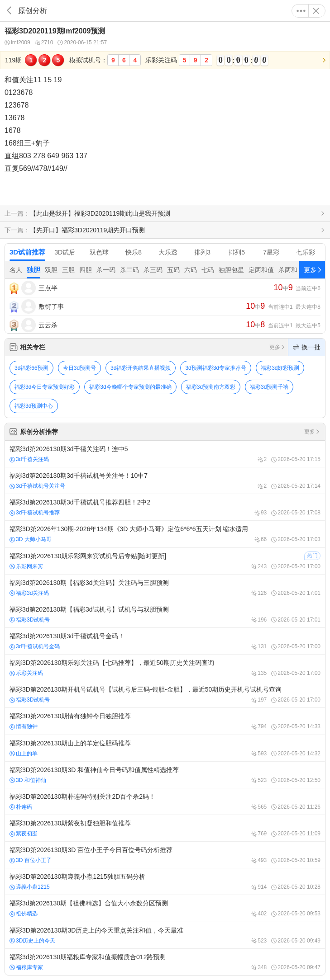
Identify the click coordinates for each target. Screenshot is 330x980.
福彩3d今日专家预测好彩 (45, 387)
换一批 (307, 347)
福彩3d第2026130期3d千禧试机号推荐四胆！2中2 (165, 507)
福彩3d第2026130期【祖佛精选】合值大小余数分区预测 (165, 908)
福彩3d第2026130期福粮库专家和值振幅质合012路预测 (165, 962)
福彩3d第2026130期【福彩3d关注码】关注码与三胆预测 (165, 588)
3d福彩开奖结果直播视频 (141, 368)
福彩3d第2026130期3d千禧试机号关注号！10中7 (165, 481)
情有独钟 (24, 726)
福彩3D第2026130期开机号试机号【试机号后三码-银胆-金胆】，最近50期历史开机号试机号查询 (165, 694)
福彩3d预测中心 (34, 406)
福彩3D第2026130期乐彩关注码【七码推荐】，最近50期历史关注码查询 (165, 668)
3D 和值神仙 (28, 780)
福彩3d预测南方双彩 (211, 387)
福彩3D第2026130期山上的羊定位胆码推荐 (165, 748)
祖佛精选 (24, 914)
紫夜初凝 (24, 834)
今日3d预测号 (79, 368)
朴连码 (21, 807)
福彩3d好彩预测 (280, 368)
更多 (301, 11)
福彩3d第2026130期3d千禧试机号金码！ (165, 641)
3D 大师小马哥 (31, 539)
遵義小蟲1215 (30, 887)
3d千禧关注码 (29, 459)
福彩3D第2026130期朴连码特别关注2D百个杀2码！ (165, 801)
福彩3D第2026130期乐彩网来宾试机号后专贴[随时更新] (165, 561)
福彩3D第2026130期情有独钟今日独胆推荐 (165, 721)
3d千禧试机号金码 (35, 646)
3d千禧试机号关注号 (37, 486)
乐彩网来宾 (26, 566)
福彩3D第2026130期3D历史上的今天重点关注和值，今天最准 (165, 935)
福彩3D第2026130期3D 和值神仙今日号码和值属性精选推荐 (165, 775)
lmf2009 (17, 43)
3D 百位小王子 (31, 860)
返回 (9, 11)
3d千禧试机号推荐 (35, 513)
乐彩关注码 (26, 673)
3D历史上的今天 (32, 941)
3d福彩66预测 (31, 368)
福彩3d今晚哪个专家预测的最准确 (130, 387)
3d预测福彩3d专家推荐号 (216, 368)
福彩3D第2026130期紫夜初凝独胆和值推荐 (165, 828)
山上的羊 (24, 754)
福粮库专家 (26, 967)
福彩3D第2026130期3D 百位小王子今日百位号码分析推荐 (165, 855)
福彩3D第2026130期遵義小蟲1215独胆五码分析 (165, 881)
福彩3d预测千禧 (269, 387)
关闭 (316, 11)
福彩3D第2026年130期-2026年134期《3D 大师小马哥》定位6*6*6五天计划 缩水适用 (165, 534)
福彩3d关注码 (29, 593)
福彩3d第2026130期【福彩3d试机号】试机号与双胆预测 (165, 614)
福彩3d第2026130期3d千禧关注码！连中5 (165, 454)
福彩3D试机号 (30, 620)
